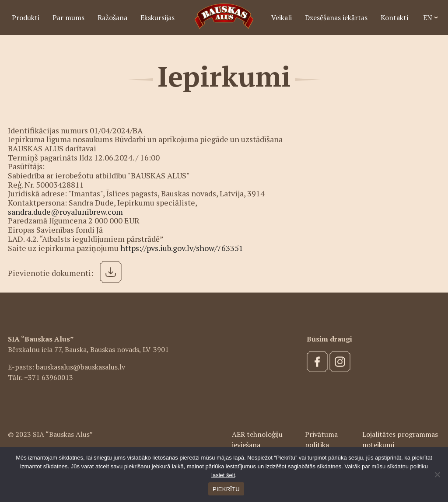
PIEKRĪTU (226, 489)
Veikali (282, 17)
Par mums (68, 17)
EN (428, 17)
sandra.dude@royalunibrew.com (65, 212)
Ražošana (112, 17)
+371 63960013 (49, 377)
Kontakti (394, 17)
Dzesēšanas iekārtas (336, 17)
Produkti (26, 17)
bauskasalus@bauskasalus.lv (80, 367)
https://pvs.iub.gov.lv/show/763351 (182, 248)
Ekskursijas (157, 17)
